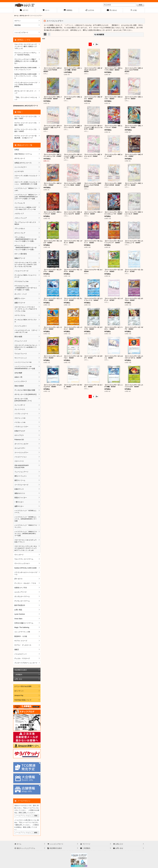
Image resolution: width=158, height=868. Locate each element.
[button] (134, 10)
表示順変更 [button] (99, 35)
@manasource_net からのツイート (26, 106)
